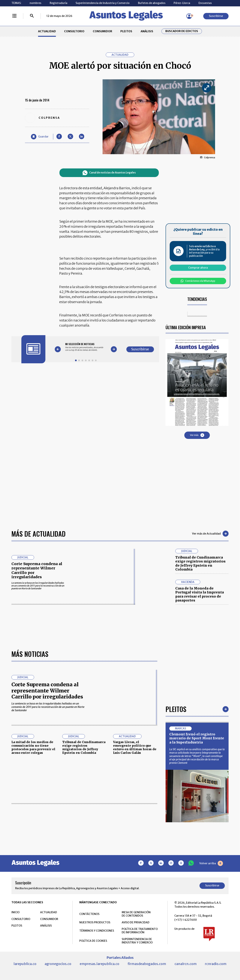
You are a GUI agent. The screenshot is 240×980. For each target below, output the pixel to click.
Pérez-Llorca (182, 3)
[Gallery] (86, 347)
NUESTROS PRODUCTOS (95, 922)
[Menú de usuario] (189, 16)
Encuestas (205, 3)
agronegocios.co (58, 964)
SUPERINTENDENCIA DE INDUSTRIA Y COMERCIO (137, 941)
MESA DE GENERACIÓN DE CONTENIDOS (136, 914)
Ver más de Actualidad (210, 534)
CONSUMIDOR (102, 31)
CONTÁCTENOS (89, 914)
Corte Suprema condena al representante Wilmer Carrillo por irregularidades (37, 570)
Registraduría (58, 3)
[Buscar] (32, 16)
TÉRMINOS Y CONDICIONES (97, 931)
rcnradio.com (216, 964)
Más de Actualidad (39, 534)
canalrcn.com (186, 964)
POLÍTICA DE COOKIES (93, 941)
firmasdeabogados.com (147, 964)
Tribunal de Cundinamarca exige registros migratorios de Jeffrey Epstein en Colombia (200, 563)
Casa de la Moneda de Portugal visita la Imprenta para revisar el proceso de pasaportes (200, 594)
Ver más (197, 435)
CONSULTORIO (74, 31)
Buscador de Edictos (182, 31)
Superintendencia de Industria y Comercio (103, 3)
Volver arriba (211, 863)
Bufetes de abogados (152, 3)
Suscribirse (216, 16)
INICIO (15, 912)
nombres (35, 3)
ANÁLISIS (147, 31)
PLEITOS (126, 31)
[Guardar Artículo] (40, 137)
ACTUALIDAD (47, 31)
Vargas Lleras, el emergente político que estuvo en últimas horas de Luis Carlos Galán (135, 747)
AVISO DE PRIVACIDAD (136, 922)
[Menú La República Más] (14, 16)
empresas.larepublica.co (99, 964)
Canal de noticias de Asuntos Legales (109, 173)
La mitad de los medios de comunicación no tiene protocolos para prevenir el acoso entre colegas (33, 747)
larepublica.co (25, 964)
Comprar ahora (198, 268)
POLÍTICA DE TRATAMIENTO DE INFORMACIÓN (140, 931)
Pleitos (176, 709)
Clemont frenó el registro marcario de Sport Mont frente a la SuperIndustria (197, 738)
